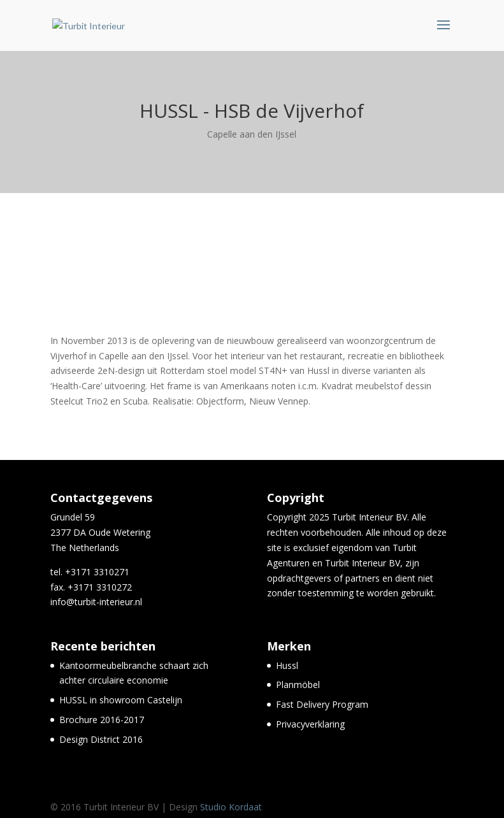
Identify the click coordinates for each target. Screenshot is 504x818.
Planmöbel (298, 685)
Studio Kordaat (231, 807)
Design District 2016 (101, 739)
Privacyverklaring (310, 724)
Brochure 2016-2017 (102, 720)
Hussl (287, 665)
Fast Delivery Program (322, 704)
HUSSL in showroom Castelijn (121, 700)
